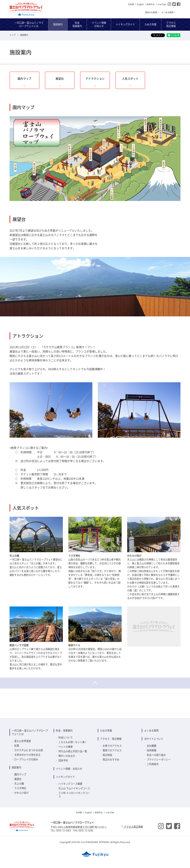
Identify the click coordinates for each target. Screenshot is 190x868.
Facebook (179, 4)
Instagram (169, 4)
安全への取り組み (156, 755)
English (140, 4)
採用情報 (152, 750)
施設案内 (16, 767)
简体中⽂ (151, 4)
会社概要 (152, 746)
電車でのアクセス (112, 750)
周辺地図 (107, 755)
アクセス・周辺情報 (111, 739)
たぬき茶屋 (106, 730)
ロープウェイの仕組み (26, 759)
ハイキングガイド (65, 777)
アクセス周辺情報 (132, 827)
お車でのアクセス (112, 746)
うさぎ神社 (20, 788)
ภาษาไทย (162, 4)
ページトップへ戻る (95, 683)
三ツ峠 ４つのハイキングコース (74, 795)
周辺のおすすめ (111, 759)
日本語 (131, 4)
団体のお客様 (152, 12)
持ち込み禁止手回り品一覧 (73, 751)
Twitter (174, 4)
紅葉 (17, 746)
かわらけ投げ (21, 793)
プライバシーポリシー (159, 759)
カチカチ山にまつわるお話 (29, 750)
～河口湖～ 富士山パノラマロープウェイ (26, 9)
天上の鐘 (19, 783)
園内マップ (20, 774)
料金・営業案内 (64, 730)
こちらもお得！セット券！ (73, 742)
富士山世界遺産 (23, 741)
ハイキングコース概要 (70, 784)
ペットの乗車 (66, 747)
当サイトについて (154, 739)
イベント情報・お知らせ (69, 769)
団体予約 (63, 760)
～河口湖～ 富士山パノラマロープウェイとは (30, 732)
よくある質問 (169, 12)
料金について (66, 737)
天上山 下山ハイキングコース (74, 788)
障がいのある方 (67, 756)
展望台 (18, 779)
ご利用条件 (153, 764)
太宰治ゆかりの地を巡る (27, 755)
